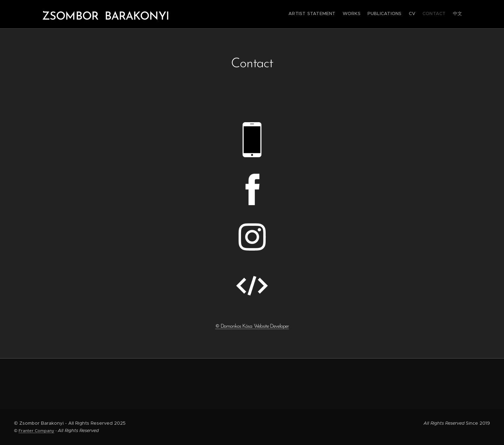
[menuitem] (428, 14)
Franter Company (36, 431)
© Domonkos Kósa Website (252, 326)
